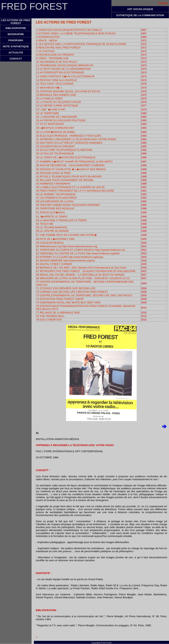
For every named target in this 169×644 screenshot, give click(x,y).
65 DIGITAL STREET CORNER (54, 264)
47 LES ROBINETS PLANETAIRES (56, 198)
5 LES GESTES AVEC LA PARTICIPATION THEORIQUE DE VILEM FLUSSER (81, 44)
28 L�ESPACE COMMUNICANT (55, 128)
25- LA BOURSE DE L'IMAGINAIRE (57, 117)
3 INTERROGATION (48, 37)
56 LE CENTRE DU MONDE (53, 231)
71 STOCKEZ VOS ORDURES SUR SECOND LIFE (66, 288)
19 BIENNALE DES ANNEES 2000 (56, 95)
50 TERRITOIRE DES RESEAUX (55, 208)
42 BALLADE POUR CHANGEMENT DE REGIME (65, 180)
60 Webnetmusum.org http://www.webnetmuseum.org (67, 246)
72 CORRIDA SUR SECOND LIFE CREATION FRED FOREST (72, 292)
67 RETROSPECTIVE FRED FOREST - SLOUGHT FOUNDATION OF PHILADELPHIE (86, 271)
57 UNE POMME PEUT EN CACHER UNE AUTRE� (67, 235)
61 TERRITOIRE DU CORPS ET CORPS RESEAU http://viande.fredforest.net (81, 250)
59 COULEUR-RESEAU (50, 243)
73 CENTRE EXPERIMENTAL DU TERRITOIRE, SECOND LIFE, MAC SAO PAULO (84, 295)
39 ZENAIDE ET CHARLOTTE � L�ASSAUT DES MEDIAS (71, 169)
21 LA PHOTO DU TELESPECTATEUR (59, 102)
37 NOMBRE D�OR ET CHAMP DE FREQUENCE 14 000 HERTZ (75, 162)
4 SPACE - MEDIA (47, 41)
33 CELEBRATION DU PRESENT (56, 146)
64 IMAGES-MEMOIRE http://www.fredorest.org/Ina (66, 260)
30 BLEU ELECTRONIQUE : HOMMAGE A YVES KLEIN (69, 136)
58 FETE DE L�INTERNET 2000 (55, 239)
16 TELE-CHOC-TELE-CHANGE (55, 84)
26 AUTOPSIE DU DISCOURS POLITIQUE (61, 120)
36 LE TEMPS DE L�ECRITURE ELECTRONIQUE (66, 157)
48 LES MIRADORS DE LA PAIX (55, 201)
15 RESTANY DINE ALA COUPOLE (57, 80)
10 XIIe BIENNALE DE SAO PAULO (57, 62)
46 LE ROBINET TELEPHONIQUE (56, 194)
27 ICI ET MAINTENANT (50, 124)
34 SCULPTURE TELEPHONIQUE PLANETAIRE (64, 150)
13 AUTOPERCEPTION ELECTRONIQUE (60, 72)
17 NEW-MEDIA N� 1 (49, 88)
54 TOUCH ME (45, 224)
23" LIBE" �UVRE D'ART (51, 110)
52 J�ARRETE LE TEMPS (52, 217)
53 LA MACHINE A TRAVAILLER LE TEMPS (62, 220)
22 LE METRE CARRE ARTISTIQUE (57, 106)
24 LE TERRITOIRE (48, 113)
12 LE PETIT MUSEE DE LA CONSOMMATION (63, 69)
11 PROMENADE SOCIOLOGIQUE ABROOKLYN (65, 65)
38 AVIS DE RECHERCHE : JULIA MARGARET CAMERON (70, 165)
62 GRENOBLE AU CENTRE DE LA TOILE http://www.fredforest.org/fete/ (78, 253)
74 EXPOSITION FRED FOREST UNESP (60, 299)
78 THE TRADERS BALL (51, 316)
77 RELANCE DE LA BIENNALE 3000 (58, 313)
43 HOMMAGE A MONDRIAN (53, 184)
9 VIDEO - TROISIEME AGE (52, 58)
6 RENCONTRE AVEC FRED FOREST (59, 48)
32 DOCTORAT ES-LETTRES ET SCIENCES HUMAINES (69, 143)
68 (80, 275)
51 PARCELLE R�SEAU (51, 212)
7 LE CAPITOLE (46, 51)
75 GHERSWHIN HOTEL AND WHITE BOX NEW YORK (69, 302)
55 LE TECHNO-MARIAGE (52, 227)
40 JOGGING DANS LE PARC (54, 173)
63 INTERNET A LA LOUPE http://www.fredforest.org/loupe (70, 257)
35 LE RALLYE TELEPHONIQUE (55, 153)
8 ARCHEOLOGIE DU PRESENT (55, 55)
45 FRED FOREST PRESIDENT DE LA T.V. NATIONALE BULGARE (75, 191)
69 (38, 278)
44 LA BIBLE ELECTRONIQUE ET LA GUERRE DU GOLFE (71, 187)
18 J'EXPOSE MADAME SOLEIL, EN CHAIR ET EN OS (68, 91)
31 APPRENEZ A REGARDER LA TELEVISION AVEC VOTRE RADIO (76, 139)
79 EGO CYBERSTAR (49, 320)
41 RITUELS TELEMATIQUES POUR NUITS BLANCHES (69, 177)
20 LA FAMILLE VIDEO (49, 98)
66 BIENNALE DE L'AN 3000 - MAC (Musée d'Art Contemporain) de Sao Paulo (81, 268)
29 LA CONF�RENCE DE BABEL (56, 132)
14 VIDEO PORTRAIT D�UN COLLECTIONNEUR (65, 76)
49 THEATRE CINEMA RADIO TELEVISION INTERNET (68, 205)
